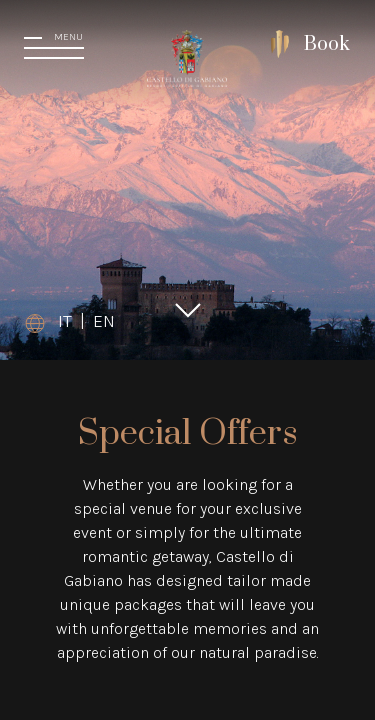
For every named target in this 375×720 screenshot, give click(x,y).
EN (104, 321)
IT (65, 321)
